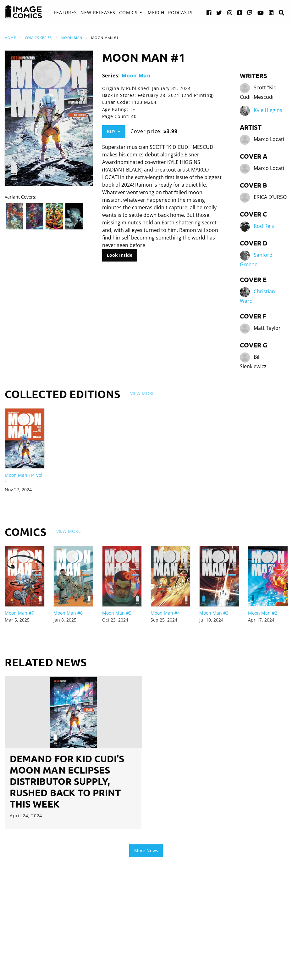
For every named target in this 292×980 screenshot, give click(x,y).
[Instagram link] (230, 12)
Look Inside (120, 255)
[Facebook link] (209, 12)
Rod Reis (264, 226)
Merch (156, 12)
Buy (114, 131)
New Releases (98, 12)
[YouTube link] (261, 12)
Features (65, 12)
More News (146, 850)
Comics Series (38, 38)
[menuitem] (65, 13)
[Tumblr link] (240, 12)
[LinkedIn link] (271, 12)
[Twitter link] (219, 12)
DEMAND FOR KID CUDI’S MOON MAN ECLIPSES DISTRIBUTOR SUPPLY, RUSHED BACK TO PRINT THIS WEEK (67, 781)
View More (142, 393)
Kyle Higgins (268, 110)
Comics (128, 12)
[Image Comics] (24, 12)
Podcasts (180, 12)
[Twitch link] (250, 12)
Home (10, 38)
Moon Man (71, 38)
